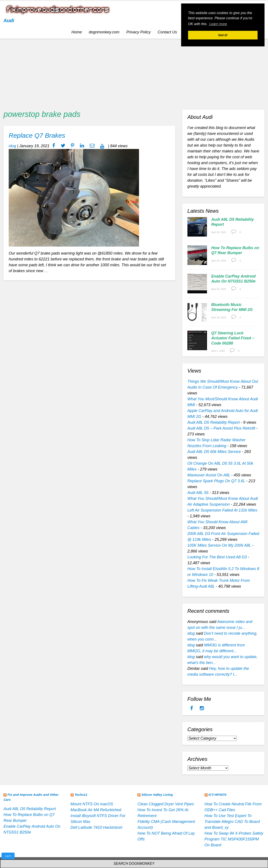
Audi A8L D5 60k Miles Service (214, 452)
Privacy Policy (139, 32)
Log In (8, 856)
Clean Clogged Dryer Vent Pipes (166, 804)
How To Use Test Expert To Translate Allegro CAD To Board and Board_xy (232, 822)
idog (12, 146)
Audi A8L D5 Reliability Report (214, 422)
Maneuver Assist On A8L (209, 475)
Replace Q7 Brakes (37, 135)
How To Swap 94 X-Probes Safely (234, 833)
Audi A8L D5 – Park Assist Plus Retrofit (221, 428)
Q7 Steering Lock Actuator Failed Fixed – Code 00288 (233, 338)
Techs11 (81, 795)
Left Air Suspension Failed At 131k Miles (222, 510)
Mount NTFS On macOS (92, 804)
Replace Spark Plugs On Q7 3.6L (216, 481)
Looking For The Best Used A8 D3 (217, 557)
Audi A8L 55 (198, 493)
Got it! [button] (223, 35)
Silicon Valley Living (157, 795)
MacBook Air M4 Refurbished (96, 810)
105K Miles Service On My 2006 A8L (219, 545)
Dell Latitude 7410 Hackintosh (97, 827)
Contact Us (167, 32)
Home (77, 32)
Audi (9, 20)
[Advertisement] (134, 72)
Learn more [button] (218, 24)
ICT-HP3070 (218, 795)
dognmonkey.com (104, 32)
